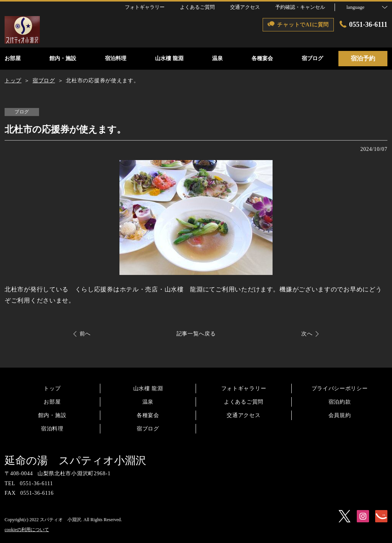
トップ (52, 388)
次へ (307, 334)
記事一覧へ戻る (196, 334)
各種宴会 (148, 415)
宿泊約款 (340, 402)
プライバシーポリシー (340, 388)
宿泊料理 (52, 429)
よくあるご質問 (244, 402)
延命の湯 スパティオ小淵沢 (75, 460)
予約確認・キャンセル (300, 7)
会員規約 (340, 415)
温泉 (148, 402)
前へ (85, 334)
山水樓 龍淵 (148, 388)
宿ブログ (148, 429)
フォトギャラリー (244, 388)
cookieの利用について (27, 530)
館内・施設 (52, 415)
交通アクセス (243, 415)
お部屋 (52, 402)
